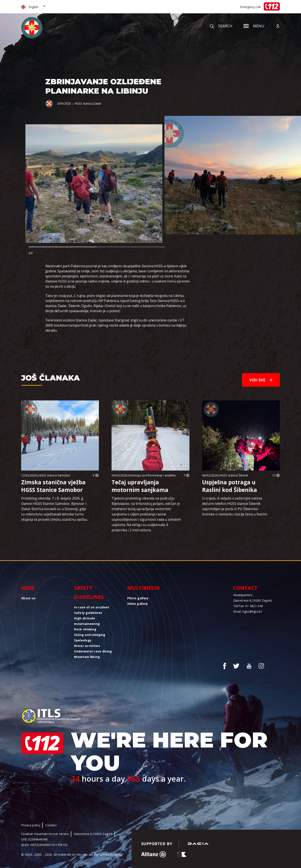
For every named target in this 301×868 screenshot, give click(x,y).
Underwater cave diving (93, 651)
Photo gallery (138, 598)
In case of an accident (92, 607)
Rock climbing (85, 629)
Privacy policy (31, 825)
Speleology (83, 640)
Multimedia (144, 588)
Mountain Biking (87, 657)
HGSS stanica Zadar (88, 103)
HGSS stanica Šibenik (234, 475)
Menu (254, 26)
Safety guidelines (89, 592)
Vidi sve (261, 380)
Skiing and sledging (90, 635)
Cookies (51, 825)
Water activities (87, 646)
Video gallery (138, 604)
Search (221, 26)
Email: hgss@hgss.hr (248, 611)
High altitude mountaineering (87, 621)
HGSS (28, 588)
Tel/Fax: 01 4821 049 (248, 606)
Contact (245, 588)
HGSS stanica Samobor (54, 475)
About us (28, 598)
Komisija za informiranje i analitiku (152, 475)
